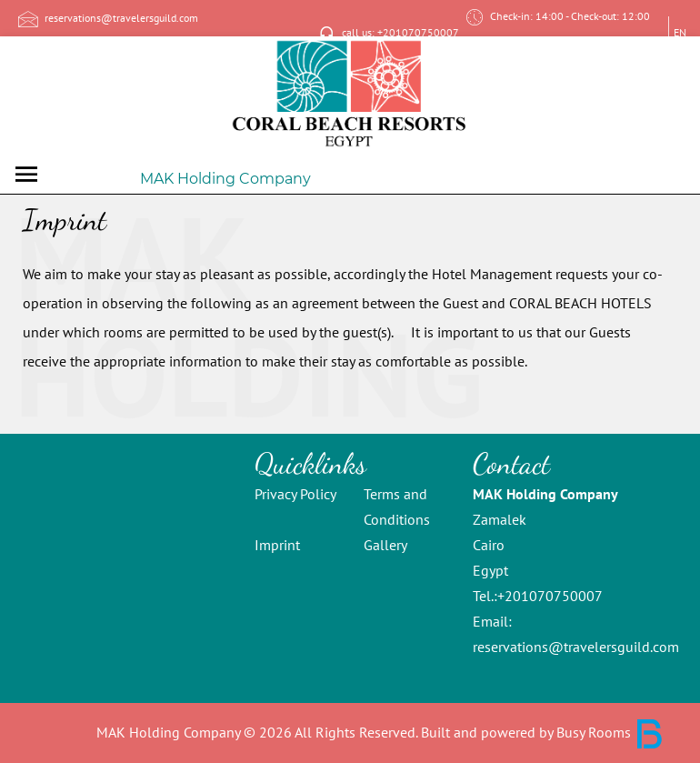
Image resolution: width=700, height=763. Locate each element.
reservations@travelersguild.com (576, 647)
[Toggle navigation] (26, 174)
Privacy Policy (295, 494)
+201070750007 (550, 596)
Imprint (277, 545)
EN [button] (680, 32)
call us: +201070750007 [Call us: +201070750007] (386, 34)
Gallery (385, 545)
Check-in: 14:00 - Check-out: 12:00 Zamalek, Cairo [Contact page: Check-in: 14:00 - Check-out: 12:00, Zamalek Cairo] (556, 33)
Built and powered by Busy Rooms (542, 732)
